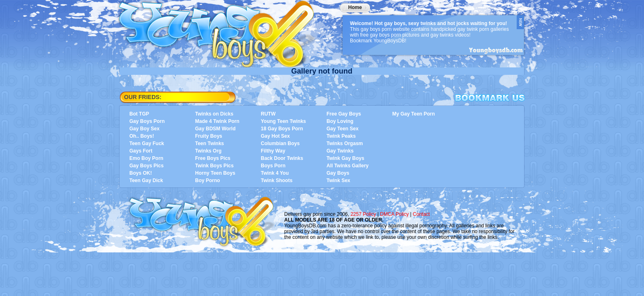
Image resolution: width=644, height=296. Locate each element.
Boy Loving (340, 121)
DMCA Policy (394, 214)
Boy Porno (208, 180)
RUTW (268, 114)
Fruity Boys (209, 136)
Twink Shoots (277, 180)
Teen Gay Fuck (147, 143)
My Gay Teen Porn (414, 114)
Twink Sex (338, 180)
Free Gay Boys (344, 114)
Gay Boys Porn (147, 121)
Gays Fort (141, 151)
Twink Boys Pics (214, 166)
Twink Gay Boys (345, 158)
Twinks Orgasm (345, 143)
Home (355, 7)
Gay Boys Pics (146, 166)
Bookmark (490, 98)
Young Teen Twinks (283, 121)
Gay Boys (338, 173)
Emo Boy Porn (146, 158)
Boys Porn (273, 166)
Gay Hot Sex (275, 136)
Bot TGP (139, 114)
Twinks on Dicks (214, 114)
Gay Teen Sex (343, 129)
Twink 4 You (275, 173)
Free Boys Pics (213, 158)
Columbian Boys (280, 143)
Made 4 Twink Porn (217, 121)
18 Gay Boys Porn (282, 129)
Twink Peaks (341, 136)
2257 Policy (363, 214)
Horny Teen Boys (215, 173)
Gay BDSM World (215, 129)
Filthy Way (273, 151)
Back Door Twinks (282, 158)
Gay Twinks (340, 151)
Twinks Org (208, 151)
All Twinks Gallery (347, 166)
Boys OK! (141, 173)
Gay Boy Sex (144, 129)
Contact (421, 214)
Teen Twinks (209, 143)
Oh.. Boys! (142, 136)
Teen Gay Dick (146, 180)
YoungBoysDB (222, 31)
